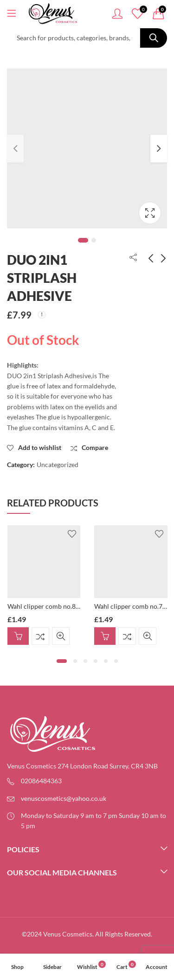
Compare (40, 637)
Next (159, 149)
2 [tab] (94, 240)
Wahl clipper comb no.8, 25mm (52, 606)
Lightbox (150, 213)
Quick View (61, 637)
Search (154, 38)
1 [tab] (83, 240)
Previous (15, 149)
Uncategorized (58, 465)
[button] (62, 661)
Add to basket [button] (18, 637)
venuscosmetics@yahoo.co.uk (64, 798)
